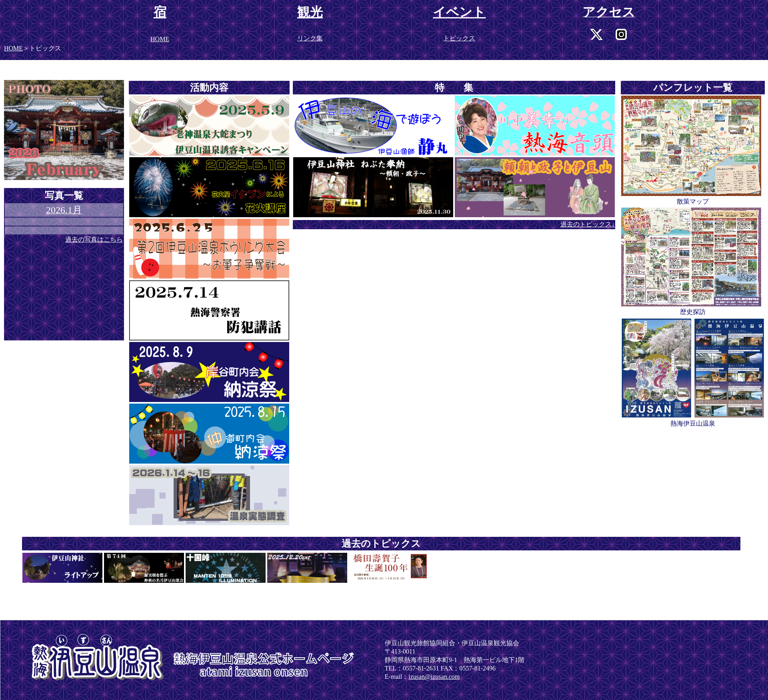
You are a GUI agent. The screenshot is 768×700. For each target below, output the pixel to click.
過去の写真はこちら (94, 239)
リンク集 (310, 38)
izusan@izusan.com (434, 677)
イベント (459, 12)
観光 (310, 12)
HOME (13, 48)
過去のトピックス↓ (588, 224)
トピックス (459, 38)
